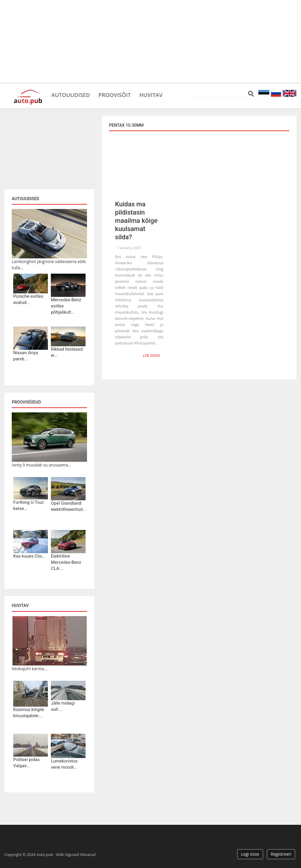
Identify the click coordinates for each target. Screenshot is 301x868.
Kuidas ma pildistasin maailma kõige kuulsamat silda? (136, 221)
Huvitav (159, 94)
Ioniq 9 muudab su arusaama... (41, 465)
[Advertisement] (150, 41)
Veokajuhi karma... (29, 669)
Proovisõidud (26, 402)
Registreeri (281, 854)
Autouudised (72, 94)
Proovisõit (119, 94)
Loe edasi (152, 355)
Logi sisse (250, 854)
